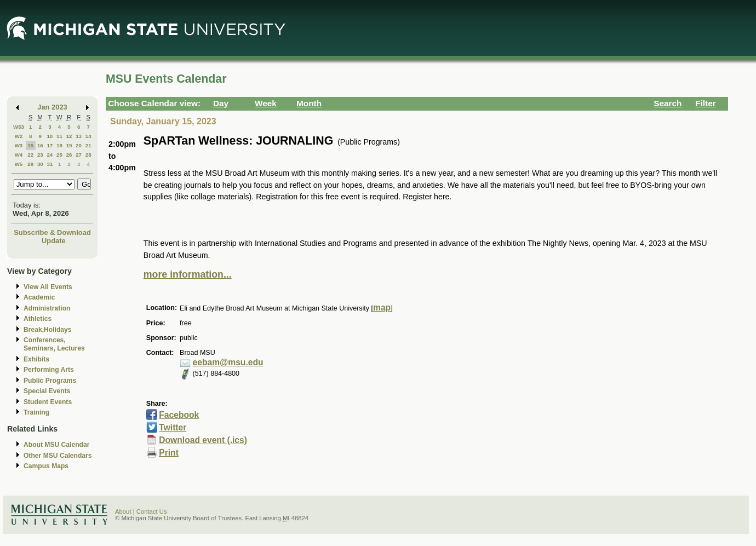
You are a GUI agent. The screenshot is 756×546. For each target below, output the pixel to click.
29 (30, 164)
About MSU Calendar (56, 445)
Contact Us (152, 511)
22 (30, 155)
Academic (39, 297)
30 (40, 164)
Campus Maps (46, 466)
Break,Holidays (48, 330)
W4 (19, 155)
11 (59, 136)
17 (50, 145)
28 (88, 155)
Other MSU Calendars (58, 456)
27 (79, 155)
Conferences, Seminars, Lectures (54, 344)
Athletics (38, 319)
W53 (19, 127)
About (123, 511)
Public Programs (50, 381)
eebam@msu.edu (228, 362)
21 (88, 145)
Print (169, 453)
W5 (19, 164)
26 (69, 155)
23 (40, 155)
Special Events (47, 391)
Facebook (179, 415)
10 (50, 136)
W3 (19, 145)
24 (50, 155)
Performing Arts (49, 370)
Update (54, 241)
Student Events (48, 402)
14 (88, 136)
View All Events (48, 287)
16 (40, 145)
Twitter (173, 427)
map (382, 308)
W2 (19, 136)
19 (69, 145)
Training (36, 412)
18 (59, 145)
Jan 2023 (52, 107)
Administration (47, 308)
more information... (188, 274)
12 (69, 136)
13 (79, 136)
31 (50, 164)
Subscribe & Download (52, 232)
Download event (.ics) (203, 440)
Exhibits (36, 359)
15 (30, 145)
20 (79, 145)
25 (59, 155)
